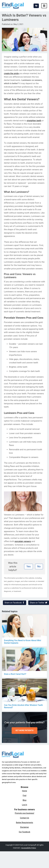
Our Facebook (25, 832)
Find (25, 795)
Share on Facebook (15, 603)
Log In (25, 805)
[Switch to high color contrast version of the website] (36, 6)
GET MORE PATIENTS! (24, 730)
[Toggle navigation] (44, 6)
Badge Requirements (24, 823)
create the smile (11, 73)
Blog (24, 800)
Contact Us (25, 818)
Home (24, 791)
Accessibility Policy (29, 848)
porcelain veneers (23, 541)
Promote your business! (24, 813)
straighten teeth (34, 121)
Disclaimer (24, 827)
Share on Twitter (39, 603)
